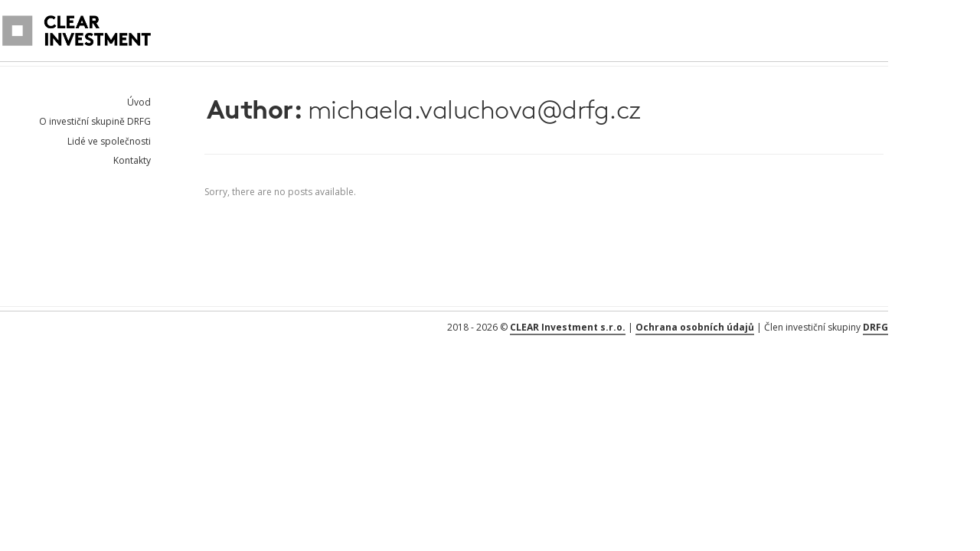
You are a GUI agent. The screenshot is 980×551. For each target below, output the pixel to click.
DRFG (875, 327)
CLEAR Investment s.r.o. (568, 327)
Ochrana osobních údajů (695, 327)
